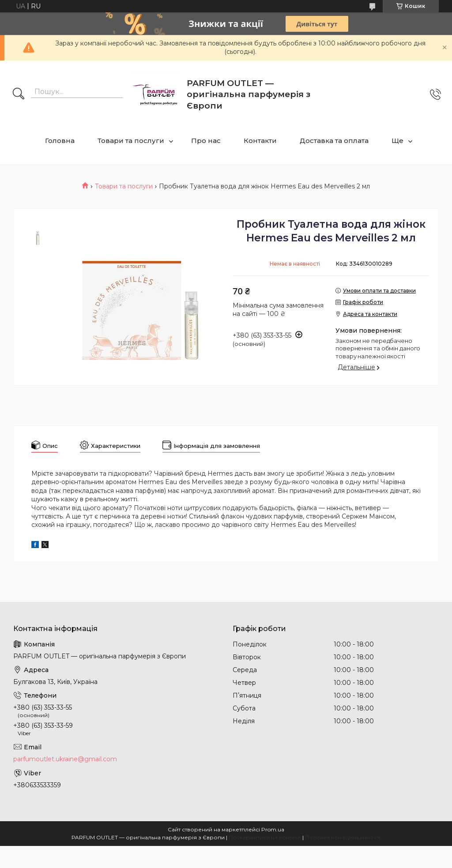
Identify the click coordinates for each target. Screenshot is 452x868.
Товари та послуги (131, 141)
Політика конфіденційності (343, 837)
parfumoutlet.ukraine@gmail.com (65, 759)
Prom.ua (273, 829)
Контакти (260, 141)
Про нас (206, 141)
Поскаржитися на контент (265, 837)
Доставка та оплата (334, 141)
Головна (60, 141)
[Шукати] (19, 94)
